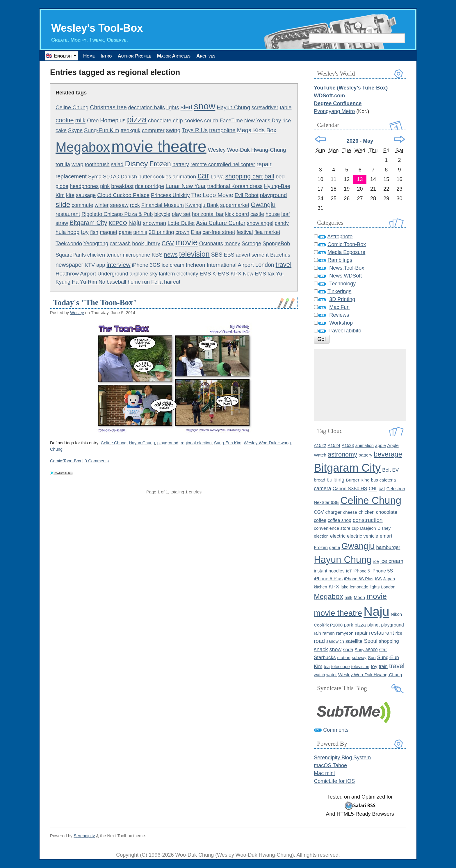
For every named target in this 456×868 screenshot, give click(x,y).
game (125, 232)
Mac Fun (339, 307)
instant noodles (329, 571)
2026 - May (360, 141)
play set (181, 214)
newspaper (69, 265)
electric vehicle (363, 536)
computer (153, 131)
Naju (135, 223)
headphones (84, 187)
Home (92, 56)
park (349, 625)
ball (269, 177)
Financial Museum (163, 205)
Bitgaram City (88, 223)
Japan (389, 579)
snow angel (260, 223)
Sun (372, 657)
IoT (349, 571)
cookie (65, 120)
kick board (237, 214)
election (321, 536)
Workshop (341, 323)
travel (284, 265)
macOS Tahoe (330, 766)
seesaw (119, 205)
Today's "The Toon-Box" (95, 303)
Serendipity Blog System (342, 758)
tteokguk (131, 131)
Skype (75, 131)
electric (338, 536)
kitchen (320, 587)
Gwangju (263, 205)
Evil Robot (247, 195)
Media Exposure (346, 253)
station (344, 657)
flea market (267, 232)
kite (70, 195)
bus (375, 480)
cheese (350, 512)
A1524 (334, 445)
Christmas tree (108, 108)
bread (319, 480)
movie (187, 243)
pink (105, 187)
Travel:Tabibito (344, 331)
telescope (341, 666)
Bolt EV (390, 470)
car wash (120, 244)
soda (348, 649)
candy (282, 223)
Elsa (196, 232)
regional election (196, 443)
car (203, 176)
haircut (172, 282)
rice (399, 633)
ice (376, 562)
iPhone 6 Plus (328, 579)
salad (117, 165)
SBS (217, 255)
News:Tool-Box (347, 268)
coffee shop (340, 520)
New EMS (254, 274)
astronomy (342, 454)
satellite (354, 641)
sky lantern (162, 274)
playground (274, 195)
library (153, 244)
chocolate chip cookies (175, 121)
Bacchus (280, 255)
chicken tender (104, 255)
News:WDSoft (345, 276)
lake (345, 587)
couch (211, 121)
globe (62, 187)
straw (62, 223)
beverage (388, 454)
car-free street (219, 232)
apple (381, 445)
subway (359, 658)
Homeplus (113, 121)
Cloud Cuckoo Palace (123, 195)
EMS (205, 274)
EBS (229, 255)
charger (334, 512)
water (332, 675)
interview (118, 265)
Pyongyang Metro (334, 111)
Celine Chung (72, 108)
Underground (113, 274)
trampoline (222, 130)
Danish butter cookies (146, 177)
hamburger (388, 548)
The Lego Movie (212, 195)
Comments (336, 730)
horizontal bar (208, 214)
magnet (108, 232)
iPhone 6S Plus (359, 579)
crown (182, 232)
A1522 (320, 445)
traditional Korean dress (235, 187)
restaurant (68, 214)
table (286, 108)
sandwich (335, 642)
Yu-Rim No (93, 282)
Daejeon (368, 529)
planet (374, 625)
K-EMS (221, 274)
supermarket (235, 205)
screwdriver (265, 108)
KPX (236, 274)
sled (187, 107)
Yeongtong (96, 244)
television (194, 254)
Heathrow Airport (76, 274)
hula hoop (67, 232)
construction (368, 520)
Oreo (93, 121)
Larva (217, 177)
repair (264, 164)
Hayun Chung (233, 108)
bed (280, 177)
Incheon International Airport (220, 265)
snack (321, 649)
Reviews (339, 315)
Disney (137, 164)
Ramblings (340, 260)
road (319, 641)
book (138, 244)
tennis (140, 232)
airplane (139, 274)
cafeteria (388, 480)
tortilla (63, 165)
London (265, 265)
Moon (359, 597)
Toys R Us (195, 130)
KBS (157, 255)
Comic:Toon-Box (66, 461)
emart (386, 536)
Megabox (83, 147)
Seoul (370, 641)
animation (184, 177)
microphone (136, 255)
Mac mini (324, 774)
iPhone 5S (382, 571)
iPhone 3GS (146, 265)
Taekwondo (69, 244)
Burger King (358, 480)
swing (173, 130)
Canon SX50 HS (350, 489)
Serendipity (84, 836)
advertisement (252, 255)
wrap (78, 165)
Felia (157, 282)
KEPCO (118, 223)
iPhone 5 (362, 571)
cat (382, 489)
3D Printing (342, 300)
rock (135, 205)
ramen (329, 633)
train (383, 666)
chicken (367, 512)
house (273, 214)
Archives (235, 56)
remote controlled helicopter (223, 165)
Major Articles (196, 56)
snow (205, 106)
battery (181, 165)
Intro (115, 56)
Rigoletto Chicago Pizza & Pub (117, 214)
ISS (378, 579)
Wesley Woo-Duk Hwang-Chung (247, 150)
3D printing (161, 232)
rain (317, 633)
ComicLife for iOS (334, 781)
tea (327, 667)
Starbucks (325, 657)
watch (319, 675)
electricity (187, 274)
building (335, 480)
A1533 (348, 445)
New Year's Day (263, 121)
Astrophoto (340, 237)
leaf (285, 214)
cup (355, 529)
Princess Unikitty (170, 195)
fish (94, 232)
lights (173, 108)
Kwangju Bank (202, 205)
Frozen (160, 164)
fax (271, 274)
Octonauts (211, 244)
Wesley (77, 313)
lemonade (359, 587)
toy (85, 232)
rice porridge (149, 187)
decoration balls (147, 108)
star (383, 649)
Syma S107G (104, 177)
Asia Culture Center (221, 223)
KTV (90, 265)
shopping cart (244, 177)
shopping (389, 641)
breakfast (122, 186)
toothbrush (97, 165)
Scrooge (251, 244)
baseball (116, 282)
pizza (137, 120)
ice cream (173, 265)
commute (82, 205)
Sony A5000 (366, 650)
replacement (71, 177)
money (232, 244)
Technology (342, 284)
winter (101, 205)
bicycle (162, 214)
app (101, 265)
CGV (168, 244)
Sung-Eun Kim (102, 131)
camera (322, 489)
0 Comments (97, 461)
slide (63, 204)
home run (139, 282)
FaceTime (231, 121)
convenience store (332, 528)
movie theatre (159, 146)
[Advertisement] (360, 385)
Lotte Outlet (181, 223)
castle (257, 214)
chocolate (387, 512)
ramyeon (345, 633)
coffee (320, 520)
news (171, 255)
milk (80, 121)
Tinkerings (339, 292)
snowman (154, 223)
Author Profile (149, 56)
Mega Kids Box (257, 130)
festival (245, 232)
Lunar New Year (186, 186)
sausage (86, 195)
